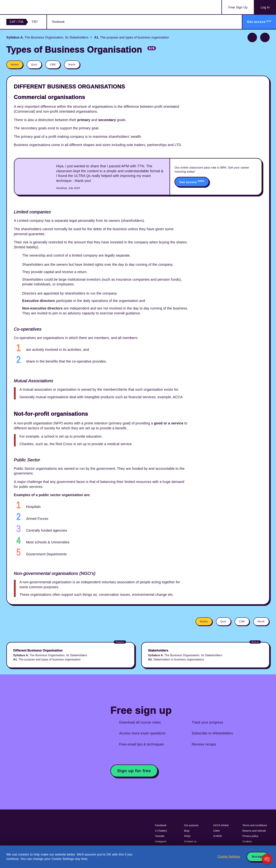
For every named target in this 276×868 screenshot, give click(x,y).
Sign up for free (134, 771)
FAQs (187, 836)
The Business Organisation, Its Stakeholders (47, 37)
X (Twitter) (161, 831)
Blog (187, 831)
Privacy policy (250, 836)
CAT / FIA (16, 22)
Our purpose (191, 825)
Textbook (58, 22)
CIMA (217, 831)
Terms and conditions (255, 825)
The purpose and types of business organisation (131, 37)
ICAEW (218, 836)
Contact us (190, 841)
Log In (265, 7)
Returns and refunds (254, 831)
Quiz (34, 64)
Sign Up (238, 7)
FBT (35, 22)
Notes (15, 64)
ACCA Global (221, 825)
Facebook (161, 825)
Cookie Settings (229, 857)
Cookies (247, 841)
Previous (252, 37)
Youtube (160, 836)
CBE (53, 64)
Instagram (161, 841)
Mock (72, 64)
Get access (192, 182)
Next (265, 37)
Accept (258, 857)
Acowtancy (27, 7)
